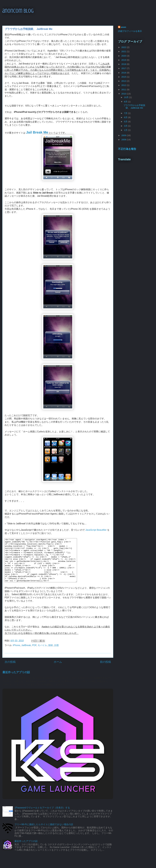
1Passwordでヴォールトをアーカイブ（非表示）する (42, 816)
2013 (124, 81)
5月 (126, 121)
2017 (124, 68)
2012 (124, 85)
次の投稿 (10, 671)
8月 (126, 102)
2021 (124, 51)
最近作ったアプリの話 (16, 681)
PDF (34, 654)
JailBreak (26, 654)
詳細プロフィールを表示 (130, 31)
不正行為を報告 (127, 149)
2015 (124, 77)
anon (123, 27)
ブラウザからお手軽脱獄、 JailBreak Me (134, 106)
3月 (126, 126)
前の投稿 (105, 671)
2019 (124, 60)
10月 (127, 97)
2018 (124, 64)
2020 (124, 56)
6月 (126, 117)
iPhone (16, 654)
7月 (126, 113)
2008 (124, 140)
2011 (124, 89)
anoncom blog (18, 11)
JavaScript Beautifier (96, 530)
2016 (124, 73)
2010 (124, 94)
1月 (126, 130)
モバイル (42, 654)
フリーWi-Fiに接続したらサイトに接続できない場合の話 (44, 833)
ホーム (58, 671)
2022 (124, 47)
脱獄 (51, 654)
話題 (56, 654)
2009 (124, 135)
